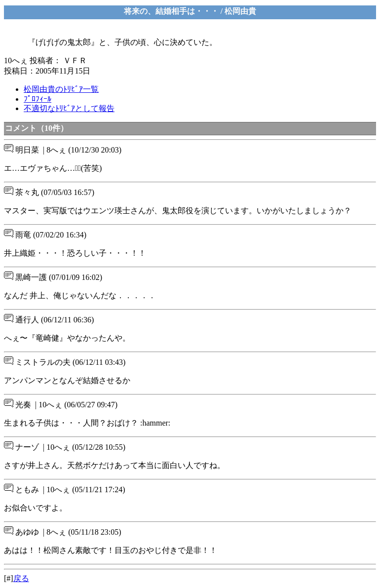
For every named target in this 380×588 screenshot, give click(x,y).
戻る (21, 578)
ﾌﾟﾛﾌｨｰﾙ (38, 99)
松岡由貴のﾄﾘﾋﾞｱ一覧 (61, 89)
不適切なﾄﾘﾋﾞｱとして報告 (69, 108)
